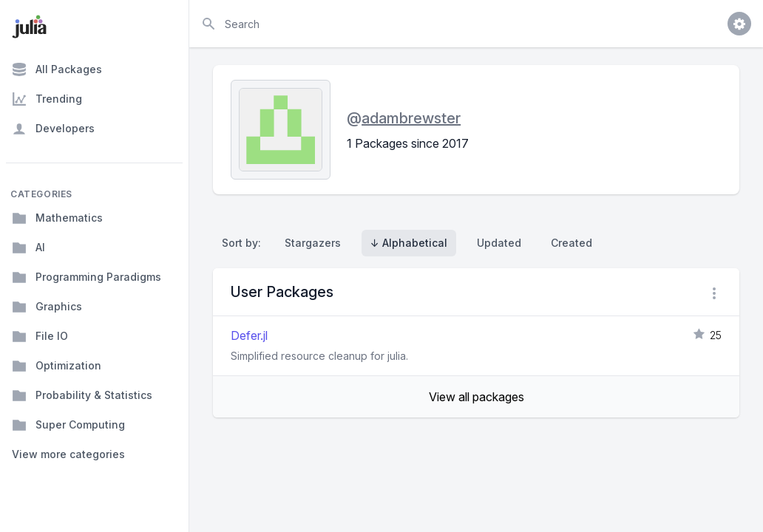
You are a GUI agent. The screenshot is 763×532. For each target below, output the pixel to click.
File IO (40, 336)
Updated (499, 243)
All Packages (57, 69)
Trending (47, 99)
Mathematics (57, 218)
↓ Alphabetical (409, 243)
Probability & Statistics (82, 395)
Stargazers (313, 243)
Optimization (57, 366)
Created (572, 243)
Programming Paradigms (87, 277)
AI (28, 248)
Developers (53, 129)
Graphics (47, 307)
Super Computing (68, 425)
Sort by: (244, 243)
